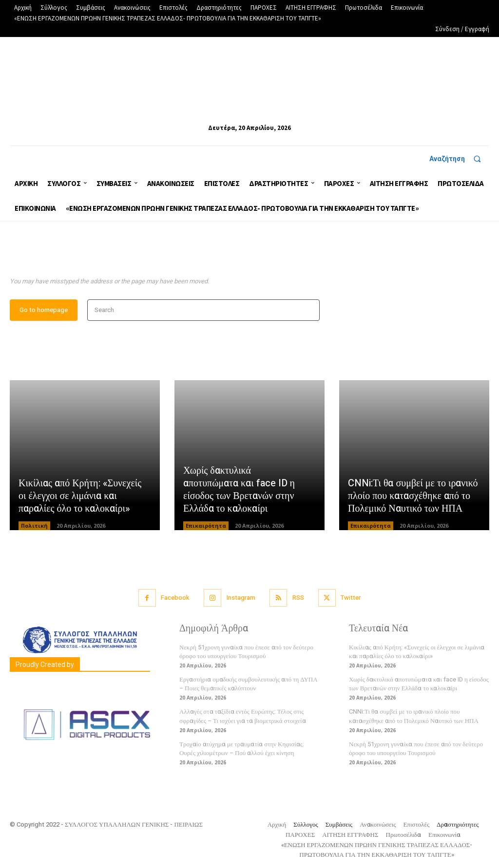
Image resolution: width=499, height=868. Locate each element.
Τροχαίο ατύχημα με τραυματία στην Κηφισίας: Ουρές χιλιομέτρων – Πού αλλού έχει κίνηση (242, 749)
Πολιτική (34, 526)
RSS (298, 599)
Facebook (175, 599)
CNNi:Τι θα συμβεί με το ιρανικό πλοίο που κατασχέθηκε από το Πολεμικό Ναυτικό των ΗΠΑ (413, 496)
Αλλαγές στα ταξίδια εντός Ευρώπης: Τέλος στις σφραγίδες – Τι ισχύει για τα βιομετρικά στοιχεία (243, 717)
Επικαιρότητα (206, 526)
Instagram (241, 599)
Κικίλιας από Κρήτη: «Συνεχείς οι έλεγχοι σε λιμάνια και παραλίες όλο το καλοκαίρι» (80, 496)
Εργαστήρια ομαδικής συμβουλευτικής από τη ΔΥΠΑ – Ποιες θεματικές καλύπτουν (249, 684)
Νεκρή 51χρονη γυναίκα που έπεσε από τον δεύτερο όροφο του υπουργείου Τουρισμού (246, 652)
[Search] (309, 311)
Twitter (351, 599)
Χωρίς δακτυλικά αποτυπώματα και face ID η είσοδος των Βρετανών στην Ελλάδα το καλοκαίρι (239, 490)
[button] (459, 159)
